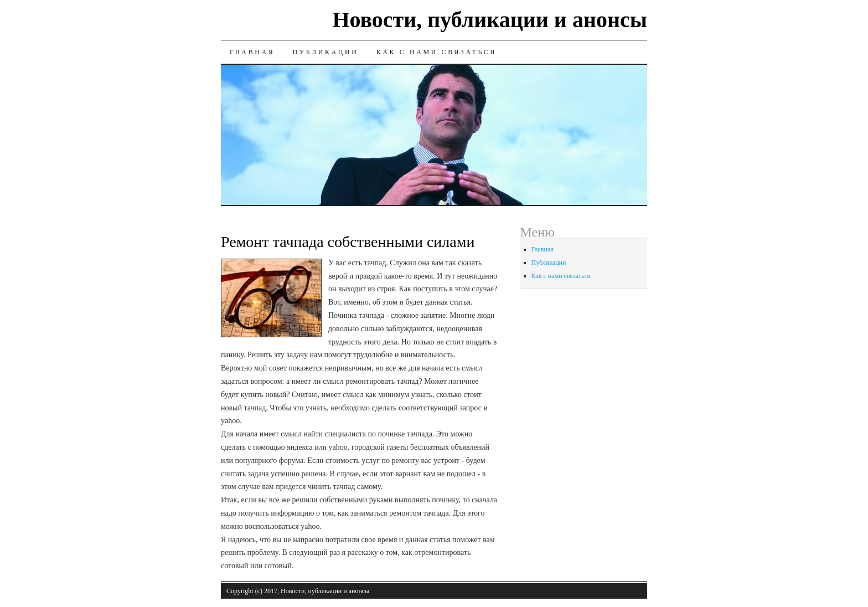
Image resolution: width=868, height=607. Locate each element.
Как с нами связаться (436, 52)
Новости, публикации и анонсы (490, 20)
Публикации (325, 52)
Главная (252, 52)
